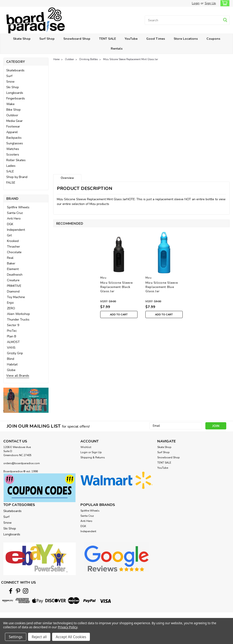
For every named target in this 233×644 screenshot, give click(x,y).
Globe (11, 370)
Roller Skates (16, 160)
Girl (9, 235)
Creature (13, 280)
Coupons (213, 39)
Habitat (12, 364)
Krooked (13, 241)
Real (10, 258)
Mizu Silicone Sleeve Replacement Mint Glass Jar (131, 59)
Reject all (39, 637)
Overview (67, 178)
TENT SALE (108, 39)
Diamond (13, 291)
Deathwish (15, 275)
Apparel (12, 132)
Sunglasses (15, 143)
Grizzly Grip (15, 353)
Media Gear (14, 121)
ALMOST (13, 342)
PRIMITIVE (14, 286)
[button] (26, 400)
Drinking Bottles (89, 59)
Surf (9, 76)
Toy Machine (16, 297)
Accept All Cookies (71, 637)
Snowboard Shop (77, 39)
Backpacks (14, 138)
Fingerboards (16, 98)
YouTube (131, 39)
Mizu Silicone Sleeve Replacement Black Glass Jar (116, 287)
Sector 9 (13, 325)
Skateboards (15, 70)
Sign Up (210, 3)
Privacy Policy (68, 627)
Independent (16, 230)
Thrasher (13, 247)
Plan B (12, 336)
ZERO (11, 308)
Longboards (15, 93)
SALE (10, 171)
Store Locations (186, 39)
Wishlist (86, 447)
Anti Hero (14, 219)
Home (56, 59)
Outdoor (12, 115)
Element (13, 269)
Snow (10, 82)
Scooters (13, 155)
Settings (16, 637)
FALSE (11, 183)
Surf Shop (47, 39)
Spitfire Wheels (18, 207)
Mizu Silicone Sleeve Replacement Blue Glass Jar (162, 287)
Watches (13, 149)
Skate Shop (22, 39)
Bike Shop (13, 110)
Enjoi (10, 303)
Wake (10, 104)
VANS (11, 348)
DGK (10, 224)
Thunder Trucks (18, 320)
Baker (11, 263)
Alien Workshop (18, 314)
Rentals (117, 49)
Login (196, 3)
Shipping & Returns (93, 457)
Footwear (13, 126)
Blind (11, 359)
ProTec (12, 331)
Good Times (156, 39)
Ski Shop (13, 87)
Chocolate (14, 252)
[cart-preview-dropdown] (224, 3)
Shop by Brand (17, 177)
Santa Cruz (15, 213)
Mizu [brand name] (103, 278)
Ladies (11, 166)
